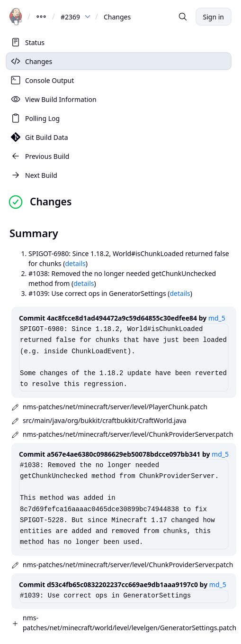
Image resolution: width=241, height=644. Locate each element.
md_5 (217, 318)
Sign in (214, 17)
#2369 (70, 17)
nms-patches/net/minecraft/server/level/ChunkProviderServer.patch (128, 434)
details (75, 263)
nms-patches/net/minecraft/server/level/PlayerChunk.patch (115, 407)
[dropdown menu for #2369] (88, 17)
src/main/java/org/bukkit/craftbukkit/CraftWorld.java (105, 420)
